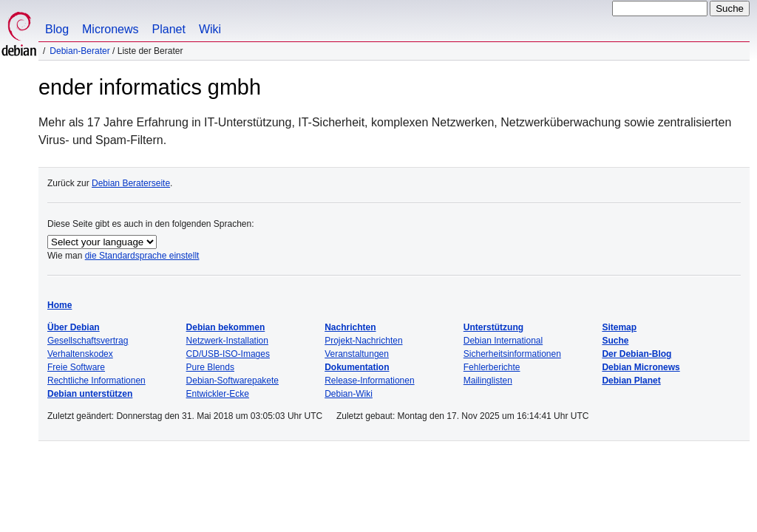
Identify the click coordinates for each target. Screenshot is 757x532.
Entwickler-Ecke (218, 394)
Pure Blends (210, 367)
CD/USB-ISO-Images (228, 354)
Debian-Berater (79, 51)
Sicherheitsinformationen (512, 354)
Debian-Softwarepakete (232, 381)
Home (60, 305)
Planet (169, 29)
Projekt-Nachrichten (363, 341)
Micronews (110, 29)
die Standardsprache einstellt (142, 256)
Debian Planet (631, 381)
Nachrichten (350, 327)
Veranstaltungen (357, 354)
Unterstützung (493, 327)
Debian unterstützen (90, 394)
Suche (615, 341)
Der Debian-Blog (637, 354)
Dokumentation (357, 367)
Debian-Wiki (349, 394)
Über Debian (74, 327)
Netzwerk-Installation (227, 341)
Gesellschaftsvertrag (88, 341)
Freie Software (76, 367)
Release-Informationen (369, 381)
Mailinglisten (488, 381)
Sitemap (619, 327)
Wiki (210, 29)
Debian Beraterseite (131, 183)
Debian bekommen (226, 327)
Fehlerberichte (492, 367)
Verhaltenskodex (80, 354)
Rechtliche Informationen (96, 381)
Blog (57, 29)
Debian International (503, 341)
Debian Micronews (641, 367)
